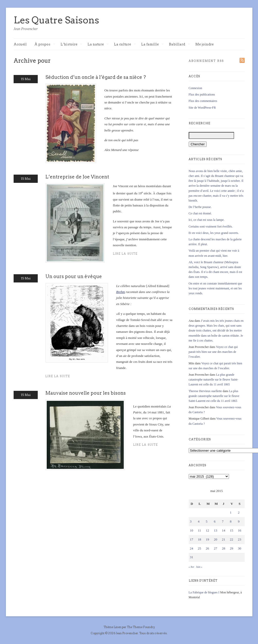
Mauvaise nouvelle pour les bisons (86, 393)
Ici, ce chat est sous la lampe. (207, 220)
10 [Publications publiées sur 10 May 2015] (192, 530)
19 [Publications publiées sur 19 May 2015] (208, 539)
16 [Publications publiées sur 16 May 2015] (239, 530)
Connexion (195, 88)
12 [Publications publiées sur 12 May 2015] (208, 530)
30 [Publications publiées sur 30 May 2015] (239, 548)
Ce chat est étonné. (200, 213)
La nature (98, 45)
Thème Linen (113, 627)
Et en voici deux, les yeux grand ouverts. (214, 233)
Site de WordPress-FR (202, 108)
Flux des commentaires (203, 101)
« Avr (192, 567)
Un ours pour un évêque (74, 276)
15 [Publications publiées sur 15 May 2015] (231, 530)
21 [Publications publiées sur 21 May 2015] (223, 539)
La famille (152, 45)
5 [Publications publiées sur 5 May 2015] (207, 521)
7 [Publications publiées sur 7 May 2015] (223, 521)
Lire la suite (125, 254)
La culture (125, 45)
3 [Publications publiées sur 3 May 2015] (191, 521)
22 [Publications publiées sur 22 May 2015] (231, 539)
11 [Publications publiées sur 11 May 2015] (200, 530)
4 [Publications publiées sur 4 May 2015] (199, 521)
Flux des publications (202, 94)
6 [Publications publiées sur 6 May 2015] (215, 521)
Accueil (20, 44)
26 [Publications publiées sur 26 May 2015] (208, 548)
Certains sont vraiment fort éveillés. (211, 226)
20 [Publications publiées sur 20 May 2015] (216, 539)
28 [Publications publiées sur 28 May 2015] (223, 548)
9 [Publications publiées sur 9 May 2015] (239, 521)
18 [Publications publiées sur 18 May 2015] (200, 539)
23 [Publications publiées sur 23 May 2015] (239, 539)
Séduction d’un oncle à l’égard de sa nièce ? (96, 77)
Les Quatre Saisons (56, 20)
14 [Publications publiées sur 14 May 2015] (223, 530)
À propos (45, 45)
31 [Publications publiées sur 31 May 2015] (192, 557)
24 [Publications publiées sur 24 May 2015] (192, 548)
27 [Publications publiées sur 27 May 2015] (216, 548)
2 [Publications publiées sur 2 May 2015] (239, 512)
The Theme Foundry (141, 627)
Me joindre (204, 44)
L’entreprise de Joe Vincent (77, 177)
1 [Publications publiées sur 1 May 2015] (231, 512)
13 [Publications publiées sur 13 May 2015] (216, 530)
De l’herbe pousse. (200, 207)
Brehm (121, 292)
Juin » (199, 567)
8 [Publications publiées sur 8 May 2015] (231, 521)
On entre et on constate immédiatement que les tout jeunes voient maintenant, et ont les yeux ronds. (216, 288)
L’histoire (71, 45)
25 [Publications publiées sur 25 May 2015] (200, 548)
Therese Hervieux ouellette (205, 391)
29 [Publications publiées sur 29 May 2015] (231, 548)
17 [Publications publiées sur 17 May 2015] (192, 539)
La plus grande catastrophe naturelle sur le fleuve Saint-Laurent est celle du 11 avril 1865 (214, 380)
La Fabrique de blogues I (204, 592)
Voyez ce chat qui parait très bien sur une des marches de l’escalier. (213, 352)
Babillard (180, 45)
